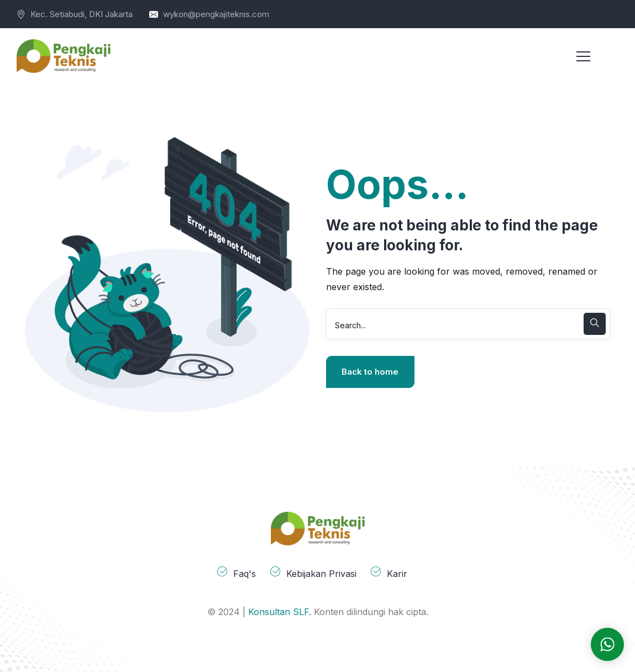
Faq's (245, 574)
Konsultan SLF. (280, 612)
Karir (397, 574)
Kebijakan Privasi (321, 574)
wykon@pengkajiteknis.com (216, 14)
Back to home (370, 372)
